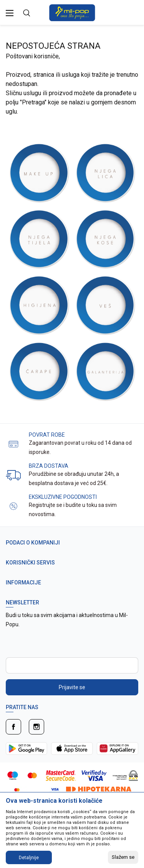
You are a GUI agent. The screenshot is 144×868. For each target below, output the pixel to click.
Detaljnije (29, 858)
